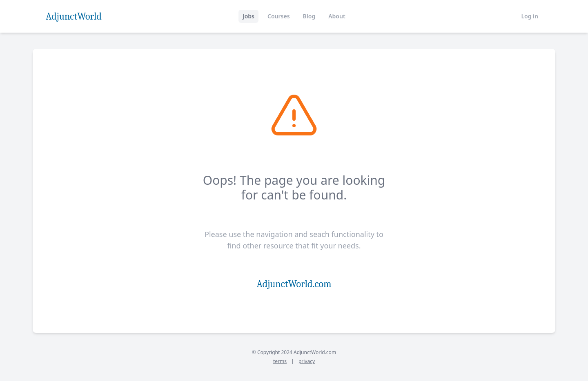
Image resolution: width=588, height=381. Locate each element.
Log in (530, 16)
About (337, 16)
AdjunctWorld (74, 16)
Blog (309, 16)
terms (280, 361)
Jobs (248, 16)
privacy (307, 361)
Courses (279, 16)
